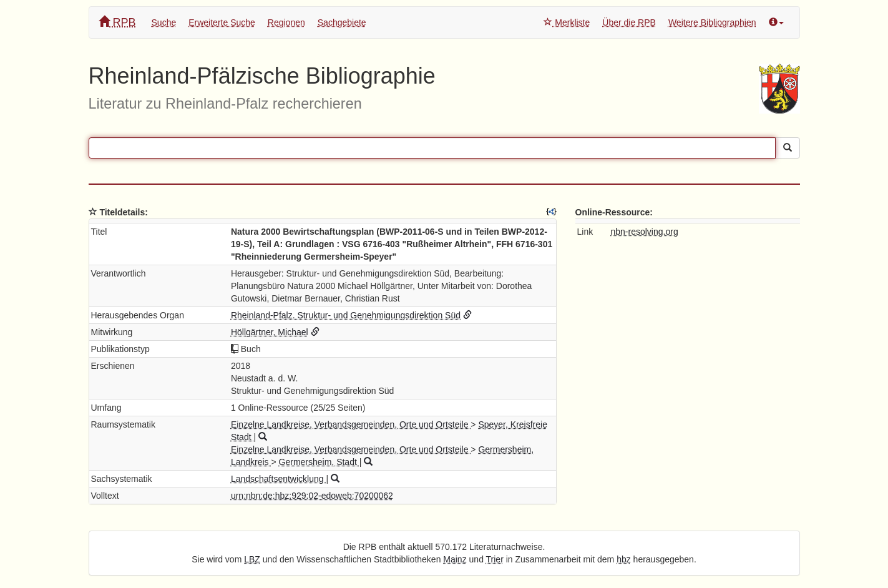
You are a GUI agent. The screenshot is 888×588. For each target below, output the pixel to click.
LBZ (252, 559)
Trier (495, 559)
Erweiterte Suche (222, 22)
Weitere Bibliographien (712, 22)
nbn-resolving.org (645, 232)
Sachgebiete (342, 22)
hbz (624, 559)
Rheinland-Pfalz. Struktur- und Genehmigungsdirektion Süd (346, 315)
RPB (117, 22)
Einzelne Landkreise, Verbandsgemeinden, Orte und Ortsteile (351, 424)
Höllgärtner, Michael (270, 332)
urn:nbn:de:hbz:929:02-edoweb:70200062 (312, 496)
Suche (164, 22)
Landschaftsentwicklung (279, 479)
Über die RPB (629, 22)
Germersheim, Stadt (319, 462)
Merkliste (567, 22)
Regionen (286, 22)
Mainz (455, 559)
